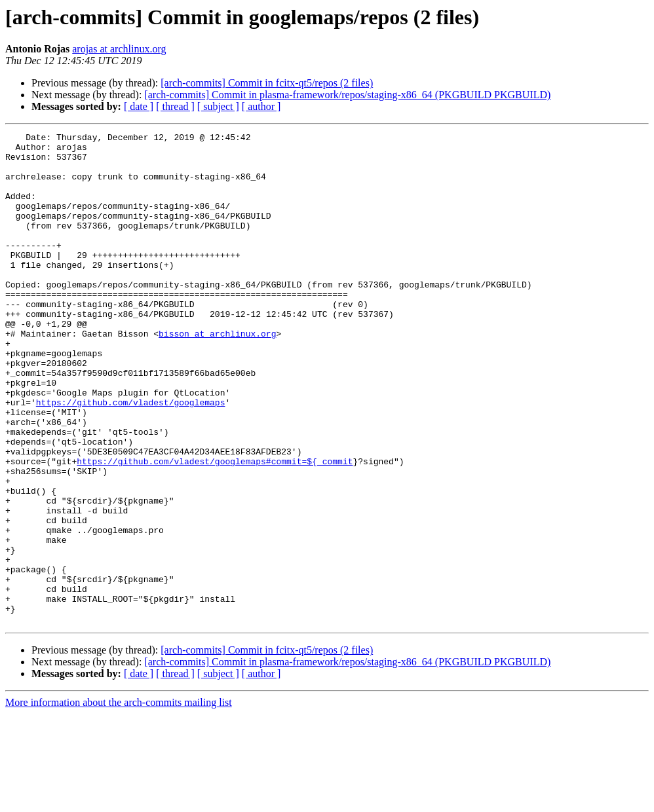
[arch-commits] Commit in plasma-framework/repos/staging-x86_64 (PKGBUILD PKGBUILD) (347, 95)
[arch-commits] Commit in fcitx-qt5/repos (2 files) (267, 83)
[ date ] (139, 106)
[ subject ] (218, 106)
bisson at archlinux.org (217, 375)
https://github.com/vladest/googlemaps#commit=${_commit (215, 528)
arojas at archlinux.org (119, 49)
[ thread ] (175, 106)
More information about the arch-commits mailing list (119, 801)
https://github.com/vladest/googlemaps (131, 457)
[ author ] (261, 106)
